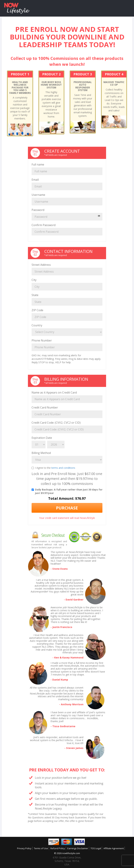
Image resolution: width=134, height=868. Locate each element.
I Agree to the (53, 468)
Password (38, 210)
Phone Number (42, 340)
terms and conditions (63, 468)
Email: (35, 180)
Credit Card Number (45, 407)
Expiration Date (42, 438)
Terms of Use (41, 848)
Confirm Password (44, 225)
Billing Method (41, 453)
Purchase (67, 508)
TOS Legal (96, 848)
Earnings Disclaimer (78, 848)
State (35, 295)
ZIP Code (37, 310)
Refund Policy (58, 848)
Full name (38, 164)
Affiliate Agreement (114, 848)
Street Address (41, 265)
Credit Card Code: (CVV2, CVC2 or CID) (56, 423)
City (34, 280)
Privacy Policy (24, 848)
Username (38, 195)
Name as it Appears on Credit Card (54, 392)
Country (37, 325)
